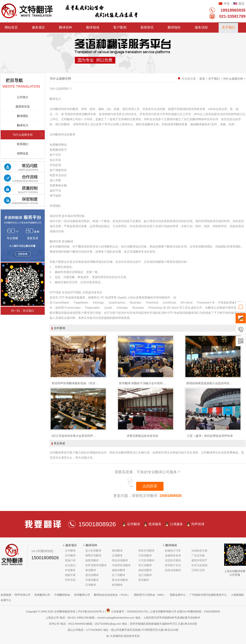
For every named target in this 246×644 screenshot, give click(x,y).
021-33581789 (232, 16)
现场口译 (70, 560)
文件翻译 (70, 551)
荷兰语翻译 (145, 565)
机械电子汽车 (173, 551)
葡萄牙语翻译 (93, 555)
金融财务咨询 (173, 555)
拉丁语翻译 (119, 575)
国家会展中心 (178, 595)
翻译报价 (174, 27)
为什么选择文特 (23, 135)
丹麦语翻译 (92, 580)
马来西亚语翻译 (121, 565)
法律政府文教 (199, 551)
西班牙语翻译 (146, 551)
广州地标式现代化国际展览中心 (208, 595)
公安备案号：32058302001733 (127, 612)
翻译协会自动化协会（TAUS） (112, 595)
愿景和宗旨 (23, 107)
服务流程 (201, 27)
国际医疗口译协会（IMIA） (150, 595)
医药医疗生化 (173, 565)
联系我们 (23, 144)
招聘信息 (23, 153)
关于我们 (228, 27)
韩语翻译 (117, 585)
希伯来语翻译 (120, 580)
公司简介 (23, 97)
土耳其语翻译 (146, 560)
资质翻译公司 (42, 595)
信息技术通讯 (173, 560)
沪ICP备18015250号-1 (91, 612)
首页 (202, 79)
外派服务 (70, 570)
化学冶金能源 (199, 565)
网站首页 (11, 27)
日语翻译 (91, 585)
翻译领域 (93, 27)
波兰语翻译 (145, 575)
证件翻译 (134, 524)
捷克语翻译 (92, 575)
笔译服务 (155, 524)
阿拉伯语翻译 (120, 560)
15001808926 (170, 496)
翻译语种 (66, 27)
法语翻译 (117, 555)
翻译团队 (23, 116)
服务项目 (38, 27)
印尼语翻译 (145, 555)
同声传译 (198, 524)
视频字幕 (70, 575)
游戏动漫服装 (173, 570)
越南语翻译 (119, 570)
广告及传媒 (198, 555)
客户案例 (120, 27)
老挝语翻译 (145, 570)
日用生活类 (198, 570)
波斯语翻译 (92, 560)
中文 (227, 4)
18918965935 (233, 10)
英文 (242, 4)
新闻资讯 (147, 27)
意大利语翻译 (93, 551)
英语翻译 (144, 580)
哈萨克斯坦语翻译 (96, 565)
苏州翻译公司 (82, 595)
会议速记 (70, 565)
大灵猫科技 (116, 636)
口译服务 (176, 524)
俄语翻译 (117, 551)
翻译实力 (23, 125)
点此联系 (150, 486)
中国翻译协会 (62, 595)
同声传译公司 (22, 595)
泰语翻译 (91, 570)
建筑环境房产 (199, 560)
